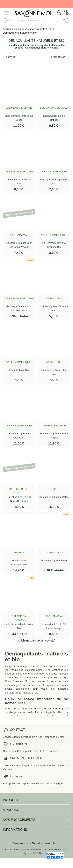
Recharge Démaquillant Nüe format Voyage (19, 245)
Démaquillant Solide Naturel (54, 118)
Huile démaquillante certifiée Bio (19, 436)
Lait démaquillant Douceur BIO (54, 309)
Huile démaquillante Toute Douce (19, 118)
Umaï (54, 489)
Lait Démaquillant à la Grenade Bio (54, 245)
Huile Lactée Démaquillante (19, 563)
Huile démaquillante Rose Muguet (54, 436)
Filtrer (11, 57)
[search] (64, 21)
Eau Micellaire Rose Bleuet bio (54, 372)
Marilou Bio (54, 298)
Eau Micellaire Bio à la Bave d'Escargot (19, 499)
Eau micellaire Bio (19, 370)
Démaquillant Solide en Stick (19, 182)
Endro (19, 552)
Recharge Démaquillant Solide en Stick (19, 309)
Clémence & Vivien (19, 108)
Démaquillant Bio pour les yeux (54, 182)
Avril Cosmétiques (54, 171)
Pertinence (60, 57)
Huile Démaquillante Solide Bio (19, 626)
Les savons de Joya (54, 108)
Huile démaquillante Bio (54, 561)
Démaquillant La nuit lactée (54, 497)
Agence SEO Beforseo (36, 853)
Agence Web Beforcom (33, 849)
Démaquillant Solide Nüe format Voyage (54, 626)
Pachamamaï (19, 235)
